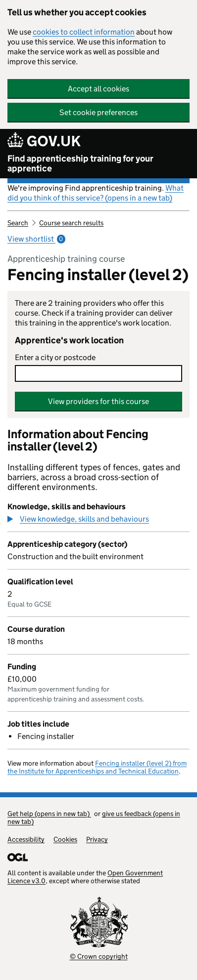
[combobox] (98, 373)
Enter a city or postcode (55, 357)
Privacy (97, 839)
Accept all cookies (98, 89)
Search (18, 223)
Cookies (65, 839)
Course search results (71, 223)
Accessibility (26, 839)
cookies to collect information (84, 32)
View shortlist (36, 239)
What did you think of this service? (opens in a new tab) (96, 193)
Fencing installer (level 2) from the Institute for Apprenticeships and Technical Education (97, 767)
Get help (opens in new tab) (49, 814)
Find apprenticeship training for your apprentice (80, 163)
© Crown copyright (99, 956)
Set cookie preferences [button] (98, 112)
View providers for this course (98, 401)
